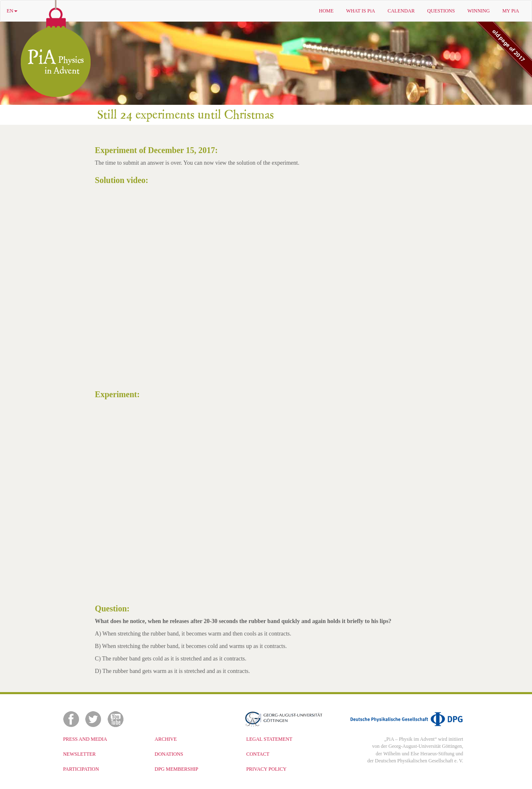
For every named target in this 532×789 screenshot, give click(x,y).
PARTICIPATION (81, 769)
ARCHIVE (166, 739)
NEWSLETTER (80, 754)
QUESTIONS (441, 11)
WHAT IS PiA (361, 11)
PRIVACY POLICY (266, 769)
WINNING (478, 11)
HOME (326, 11)
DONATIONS (169, 754)
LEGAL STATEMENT (269, 739)
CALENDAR (401, 11)
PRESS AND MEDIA (85, 739)
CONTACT (258, 754)
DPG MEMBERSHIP (176, 769)
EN (12, 11)
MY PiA (511, 11)
